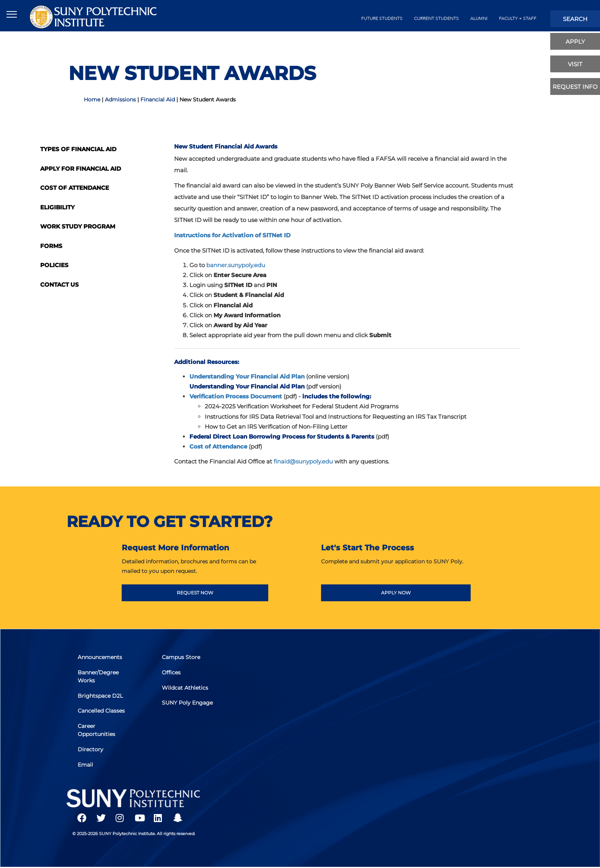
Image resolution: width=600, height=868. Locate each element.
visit (575, 64)
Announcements (100, 658)
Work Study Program (78, 226)
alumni (479, 18)
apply (575, 42)
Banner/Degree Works (99, 677)
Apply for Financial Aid (81, 169)
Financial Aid (158, 100)
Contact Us (60, 285)
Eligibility (57, 207)
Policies (54, 265)
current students (436, 18)
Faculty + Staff (518, 18)
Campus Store (181, 658)
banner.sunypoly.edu (236, 265)
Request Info (575, 87)
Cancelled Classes (102, 711)
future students (382, 18)
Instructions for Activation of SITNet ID (232, 235)
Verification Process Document (236, 396)
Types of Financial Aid (78, 149)
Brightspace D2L (101, 696)
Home (92, 100)
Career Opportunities (97, 730)
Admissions (120, 100)
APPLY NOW (396, 593)
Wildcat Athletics (185, 688)
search (575, 19)
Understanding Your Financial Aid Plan (247, 376)
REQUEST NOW (195, 593)
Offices (172, 673)
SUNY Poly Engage (188, 703)
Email (86, 764)
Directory (91, 749)
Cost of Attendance (75, 188)
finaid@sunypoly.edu (303, 461)
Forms (51, 246)
